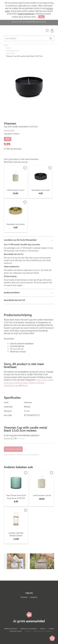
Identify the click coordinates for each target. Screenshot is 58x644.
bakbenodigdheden (26, 14)
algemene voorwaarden (29, 629)
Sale (17, 385)
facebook (24, 597)
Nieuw (25, 385)
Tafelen (32, 383)
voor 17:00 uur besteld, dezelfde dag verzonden (30, 22)
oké (41, 17)
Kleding (18, 383)
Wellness (40, 383)
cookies (51, 629)
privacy (43, 629)
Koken (25, 383)
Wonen (44, 380)
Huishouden (9, 385)
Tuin (38, 380)
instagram (33, 597)
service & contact (16, 631)
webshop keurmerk (11, 629)
